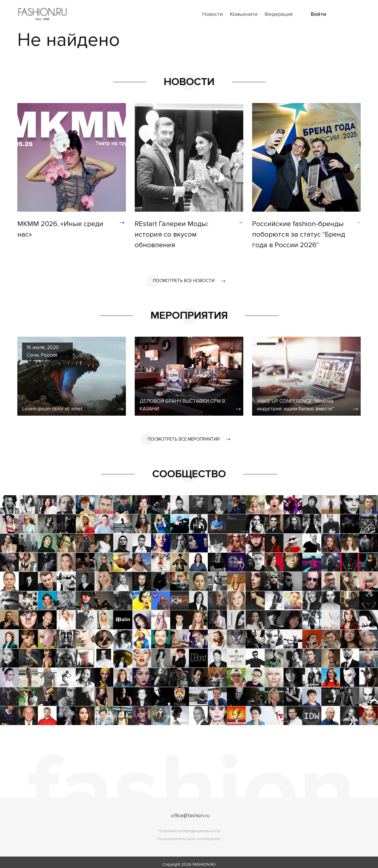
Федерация (279, 14)
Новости (212, 14)
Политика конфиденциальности (189, 827)
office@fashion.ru (190, 811)
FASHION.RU (204, 860)
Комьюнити (244, 14)
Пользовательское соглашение (189, 835)
